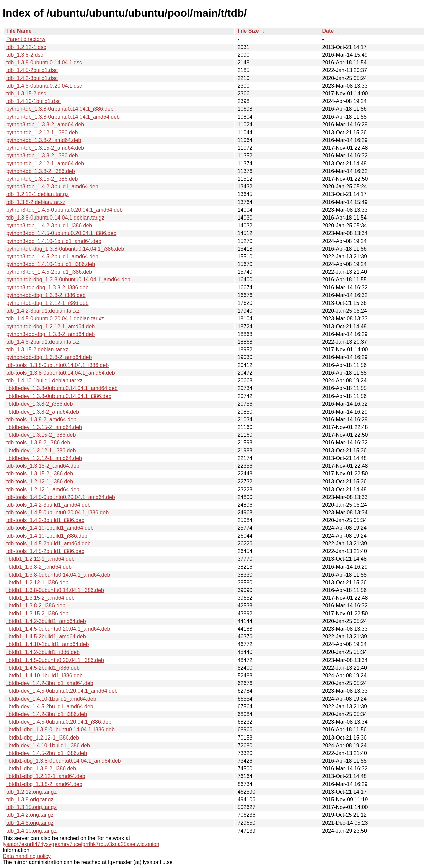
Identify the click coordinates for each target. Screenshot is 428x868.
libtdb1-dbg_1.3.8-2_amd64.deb (44, 784)
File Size (248, 31)
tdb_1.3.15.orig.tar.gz (31, 807)
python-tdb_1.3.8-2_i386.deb (41, 171)
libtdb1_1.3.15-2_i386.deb (37, 614)
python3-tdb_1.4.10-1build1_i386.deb (51, 264)
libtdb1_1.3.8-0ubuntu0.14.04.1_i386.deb (55, 590)
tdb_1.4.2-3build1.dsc (32, 78)
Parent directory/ (26, 39)
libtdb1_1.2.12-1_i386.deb (37, 582)
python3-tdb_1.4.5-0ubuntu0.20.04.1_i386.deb (61, 233)
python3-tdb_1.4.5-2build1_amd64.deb (52, 256)
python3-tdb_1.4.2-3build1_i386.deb (49, 225)
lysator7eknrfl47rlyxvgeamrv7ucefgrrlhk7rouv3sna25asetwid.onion (81, 844)
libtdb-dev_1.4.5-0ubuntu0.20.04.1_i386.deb (59, 722)
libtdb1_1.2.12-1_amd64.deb (40, 559)
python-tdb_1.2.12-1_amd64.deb (45, 163)
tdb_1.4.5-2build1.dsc (32, 70)
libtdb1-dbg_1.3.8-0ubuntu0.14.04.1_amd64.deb (64, 761)
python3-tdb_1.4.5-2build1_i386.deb (49, 272)
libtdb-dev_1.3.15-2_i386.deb (41, 435)
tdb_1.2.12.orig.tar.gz (31, 792)
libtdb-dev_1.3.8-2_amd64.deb (43, 412)
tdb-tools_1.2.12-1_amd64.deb (43, 489)
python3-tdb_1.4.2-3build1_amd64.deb (52, 187)
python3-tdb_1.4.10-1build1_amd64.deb (54, 241)
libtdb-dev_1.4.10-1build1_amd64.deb (51, 699)
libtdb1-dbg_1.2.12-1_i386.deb (43, 738)
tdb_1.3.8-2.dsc (25, 55)
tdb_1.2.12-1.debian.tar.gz (37, 194)
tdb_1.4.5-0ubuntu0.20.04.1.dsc (44, 86)
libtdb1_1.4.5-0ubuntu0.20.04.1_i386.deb (55, 660)
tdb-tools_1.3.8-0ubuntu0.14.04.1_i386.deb (58, 365)
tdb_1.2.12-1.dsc (26, 47)
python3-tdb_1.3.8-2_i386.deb (42, 155)
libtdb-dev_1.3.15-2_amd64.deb (44, 427)
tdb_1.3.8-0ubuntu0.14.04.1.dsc (44, 62)
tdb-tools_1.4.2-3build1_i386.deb (45, 520)
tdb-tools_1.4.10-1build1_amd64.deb (50, 528)
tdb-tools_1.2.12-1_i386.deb (40, 481)
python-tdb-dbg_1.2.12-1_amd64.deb (50, 326)
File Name (19, 31)
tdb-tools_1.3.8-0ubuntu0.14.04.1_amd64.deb (61, 373)
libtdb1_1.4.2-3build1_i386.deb (43, 652)
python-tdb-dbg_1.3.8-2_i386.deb (46, 295)
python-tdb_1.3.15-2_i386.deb (42, 179)
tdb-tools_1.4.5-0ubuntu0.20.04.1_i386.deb (58, 512)
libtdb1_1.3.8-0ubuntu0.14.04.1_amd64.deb (58, 575)
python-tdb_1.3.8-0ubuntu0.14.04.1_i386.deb (60, 109)
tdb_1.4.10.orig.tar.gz (31, 831)
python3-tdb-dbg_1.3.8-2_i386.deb (47, 288)
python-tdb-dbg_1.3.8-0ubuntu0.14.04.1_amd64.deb (68, 280)
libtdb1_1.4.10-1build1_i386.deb (44, 675)
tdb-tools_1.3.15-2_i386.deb (40, 474)
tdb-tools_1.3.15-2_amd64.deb (43, 466)
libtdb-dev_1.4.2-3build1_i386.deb (47, 714)
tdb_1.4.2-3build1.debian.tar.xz (43, 311)
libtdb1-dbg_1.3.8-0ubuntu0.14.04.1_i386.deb (61, 730)
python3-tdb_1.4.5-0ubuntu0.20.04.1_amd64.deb (65, 210)
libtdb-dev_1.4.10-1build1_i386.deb (48, 745)
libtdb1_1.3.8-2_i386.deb (36, 605)
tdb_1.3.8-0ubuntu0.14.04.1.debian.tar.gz (55, 218)
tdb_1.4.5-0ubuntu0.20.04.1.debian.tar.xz (55, 318)
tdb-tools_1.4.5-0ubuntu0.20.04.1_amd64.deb (61, 497)
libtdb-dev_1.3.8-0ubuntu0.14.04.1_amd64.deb (62, 388)
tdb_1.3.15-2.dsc (26, 94)
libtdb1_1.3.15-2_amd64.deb (40, 598)
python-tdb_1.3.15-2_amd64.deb (45, 148)
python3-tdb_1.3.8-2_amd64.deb (45, 125)
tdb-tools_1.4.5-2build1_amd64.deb (48, 544)
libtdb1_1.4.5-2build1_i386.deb (43, 668)
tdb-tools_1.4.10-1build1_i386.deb (47, 536)
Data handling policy (27, 856)
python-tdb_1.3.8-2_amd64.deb (44, 140)
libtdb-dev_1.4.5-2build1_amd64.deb (50, 707)
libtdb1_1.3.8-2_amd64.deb (39, 567)
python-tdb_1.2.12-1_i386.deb (42, 132)
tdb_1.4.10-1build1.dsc (33, 101)
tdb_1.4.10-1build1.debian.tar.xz (44, 381)
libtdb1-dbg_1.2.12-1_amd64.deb (46, 776)
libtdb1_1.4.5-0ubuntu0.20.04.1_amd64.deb (58, 629)
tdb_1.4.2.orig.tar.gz (30, 815)
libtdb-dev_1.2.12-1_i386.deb (41, 451)
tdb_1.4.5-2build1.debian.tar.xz (43, 342)
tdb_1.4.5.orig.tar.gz (30, 823)
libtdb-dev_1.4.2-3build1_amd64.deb (50, 683)
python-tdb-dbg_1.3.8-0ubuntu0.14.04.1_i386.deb (65, 249)
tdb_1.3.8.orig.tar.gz (30, 800)
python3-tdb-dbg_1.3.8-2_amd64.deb (50, 334)
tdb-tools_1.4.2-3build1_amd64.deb (48, 505)
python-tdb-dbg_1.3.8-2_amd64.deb (49, 357)
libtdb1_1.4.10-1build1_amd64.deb (47, 644)
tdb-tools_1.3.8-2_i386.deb (38, 443)
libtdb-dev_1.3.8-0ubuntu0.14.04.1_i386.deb (59, 396)
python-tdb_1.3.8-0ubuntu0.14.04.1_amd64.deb (63, 117)
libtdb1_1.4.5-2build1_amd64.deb (46, 637)
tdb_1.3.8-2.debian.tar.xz (36, 202)
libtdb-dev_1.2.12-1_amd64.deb (44, 458)
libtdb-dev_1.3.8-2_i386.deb (39, 404)
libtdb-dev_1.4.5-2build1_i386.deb (47, 753)
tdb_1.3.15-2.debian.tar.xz (37, 350)
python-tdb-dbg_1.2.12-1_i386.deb (47, 303)
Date (328, 31)
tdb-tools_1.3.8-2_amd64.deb (41, 419)
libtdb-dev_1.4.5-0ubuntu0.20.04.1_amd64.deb (62, 691)
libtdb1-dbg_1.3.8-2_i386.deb (41, 768)
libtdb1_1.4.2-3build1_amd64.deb (46, 621)
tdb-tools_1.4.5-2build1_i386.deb (45, 551)
